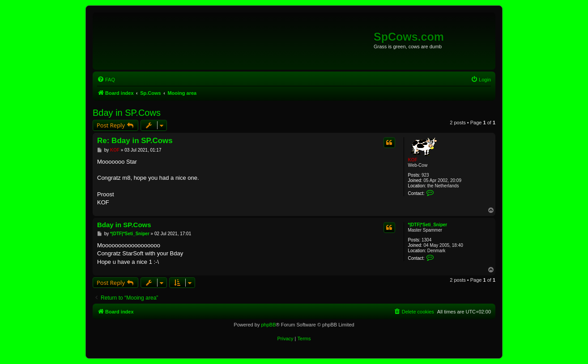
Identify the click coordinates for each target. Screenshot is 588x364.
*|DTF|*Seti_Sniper (427, 225)
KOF (412, 160)
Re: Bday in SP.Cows (135, 141)
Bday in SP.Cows (127, 113)
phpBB (268, 325)
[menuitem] (106, 80)
